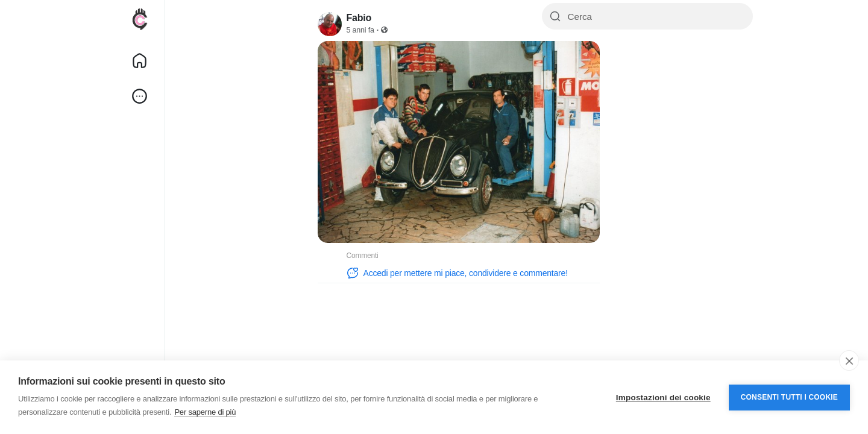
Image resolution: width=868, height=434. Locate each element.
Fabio (359, 18)
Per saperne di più (205, 412)
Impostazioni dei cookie (663, 398)
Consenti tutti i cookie (789, 397)
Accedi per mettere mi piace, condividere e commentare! (457, 273)
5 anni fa (360, 30)
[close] (849, 360)
